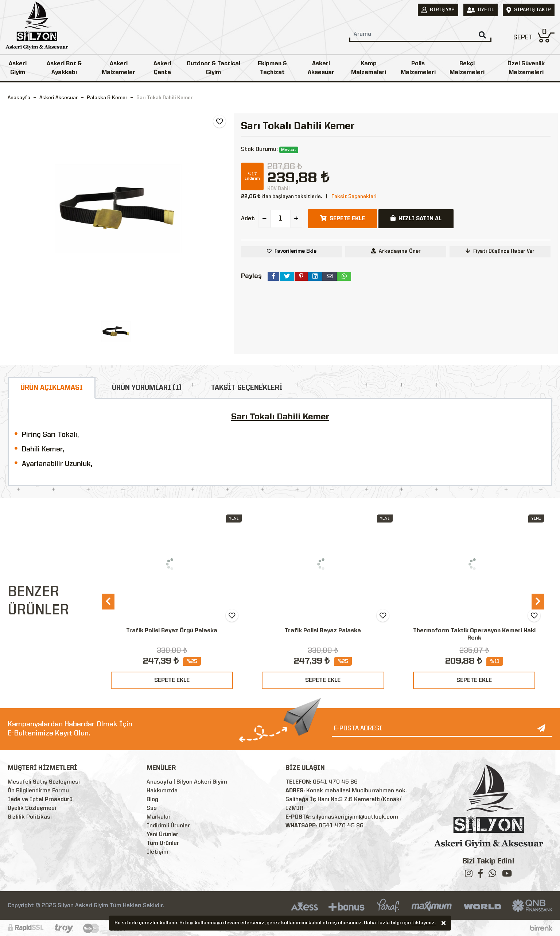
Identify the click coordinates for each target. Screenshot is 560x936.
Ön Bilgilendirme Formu (38, 791)
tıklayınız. (424, 924)
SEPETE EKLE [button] (343, 218)
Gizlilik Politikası (30, 817)
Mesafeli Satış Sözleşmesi (44, 782)
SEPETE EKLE (172, 680)
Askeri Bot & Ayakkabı (64, 68)
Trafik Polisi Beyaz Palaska (323, 631)
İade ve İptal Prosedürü (40, 800)
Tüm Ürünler (163, 843)
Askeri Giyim (18, 68)
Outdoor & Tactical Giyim (213, 68)
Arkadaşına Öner (396, 251)
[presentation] (108, 601)
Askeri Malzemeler (118, 68)
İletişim (157, 852)
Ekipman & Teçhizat (272, 68)
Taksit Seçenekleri (354, 197)
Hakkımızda (162, 791)
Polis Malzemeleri (418, 68)
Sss (152, 808)
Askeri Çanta (162, 68)
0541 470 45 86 (335, 782)
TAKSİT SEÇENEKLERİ (247, 388)
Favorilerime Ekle (295, 251)
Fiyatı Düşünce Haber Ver (500, 251)
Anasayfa (19, 98)
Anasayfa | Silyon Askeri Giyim (187, 782)
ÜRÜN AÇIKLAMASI (52, 388)
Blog (152, 800)
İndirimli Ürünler (168, 826)
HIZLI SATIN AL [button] (416, 218)
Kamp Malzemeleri (369, 68)
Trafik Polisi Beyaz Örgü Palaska (172, 631)
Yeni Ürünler (162, 835)
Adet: (248, 219)
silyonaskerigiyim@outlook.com (355, 817)
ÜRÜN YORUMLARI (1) (147, 388)
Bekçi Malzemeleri (467, 68)
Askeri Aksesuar (321, 68)
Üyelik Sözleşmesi (32, 808)
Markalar (159, 817)
